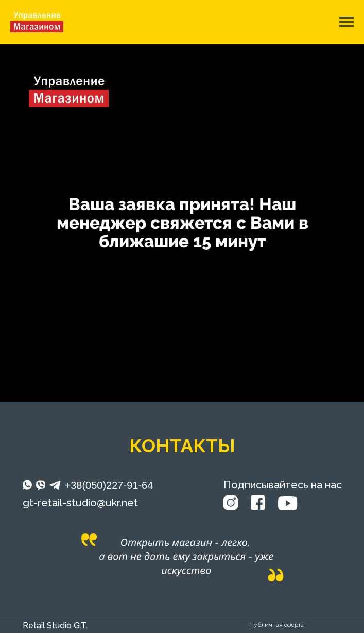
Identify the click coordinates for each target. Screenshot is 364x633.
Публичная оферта (276, 625)
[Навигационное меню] (346, 22)
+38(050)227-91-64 (109, 485)
